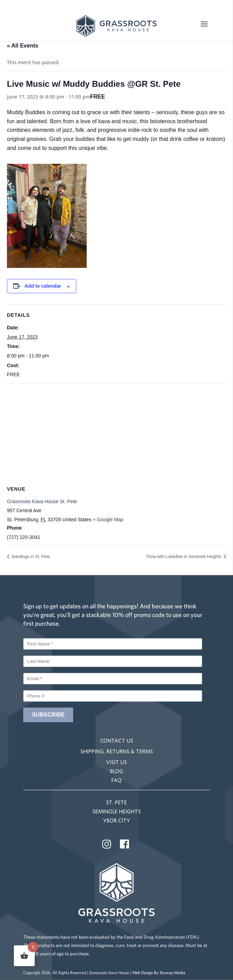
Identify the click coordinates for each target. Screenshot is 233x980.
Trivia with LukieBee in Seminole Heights (184, 557)
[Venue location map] (116, 434)
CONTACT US (117, 741)
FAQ (116, 780)
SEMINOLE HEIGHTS (117, 811)
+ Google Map (108, 519)
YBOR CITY (116, 820)
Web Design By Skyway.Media (159, 973)
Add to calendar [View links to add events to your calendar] (43, 286)
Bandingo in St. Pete (30, 557)
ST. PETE (116, 802)
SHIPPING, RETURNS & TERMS (117, 751)
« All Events (23, 46)
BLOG (116, 771)
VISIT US (116, 762)
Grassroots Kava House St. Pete (42, 501)
